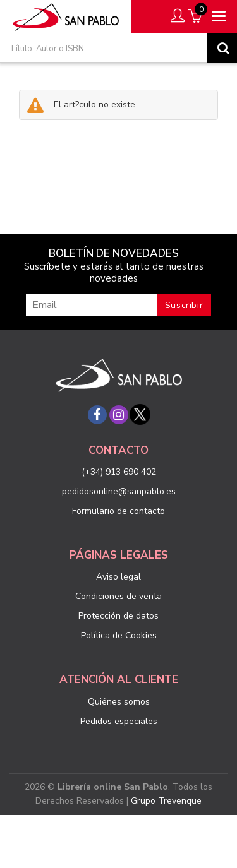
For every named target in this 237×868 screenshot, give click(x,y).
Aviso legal (118, 577)
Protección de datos (118, 616)
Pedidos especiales (119, 721)
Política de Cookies (119, 635)
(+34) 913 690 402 (119, 472)
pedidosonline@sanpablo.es (119, 491)
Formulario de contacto (118, 511)
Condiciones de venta (118, 596)
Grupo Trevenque (166, 801)
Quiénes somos (119, 702)
